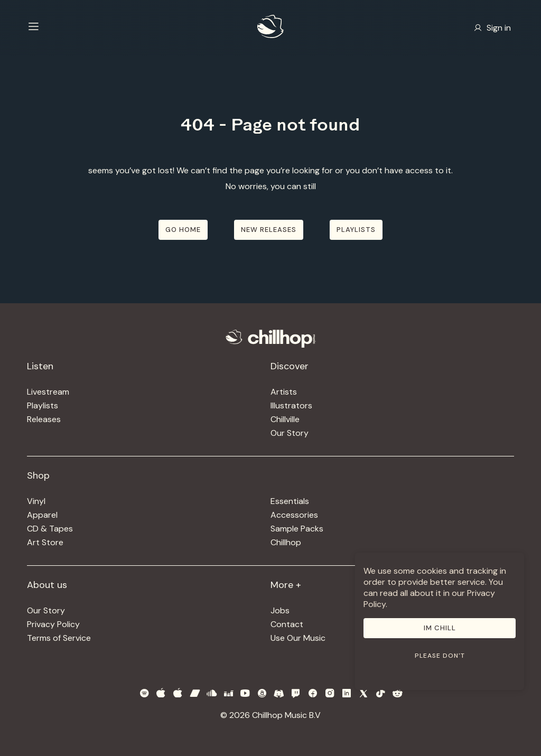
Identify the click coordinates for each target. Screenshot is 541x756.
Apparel (42, 515)
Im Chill (440, 628)
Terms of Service (59, 638)
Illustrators (291, 405)
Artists (284, 392)
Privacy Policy (53, 624)
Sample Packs (297, 529)
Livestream (48, 392)
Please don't (440, 656)
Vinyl (36, 501)
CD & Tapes (50, 529)
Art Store (45, 542)
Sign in (492, 28)
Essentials (290, 501)
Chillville (285, 419)
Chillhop (286, 542)
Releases (44, 419)
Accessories (294, 515)
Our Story (290, 433)
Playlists (43, 405)
